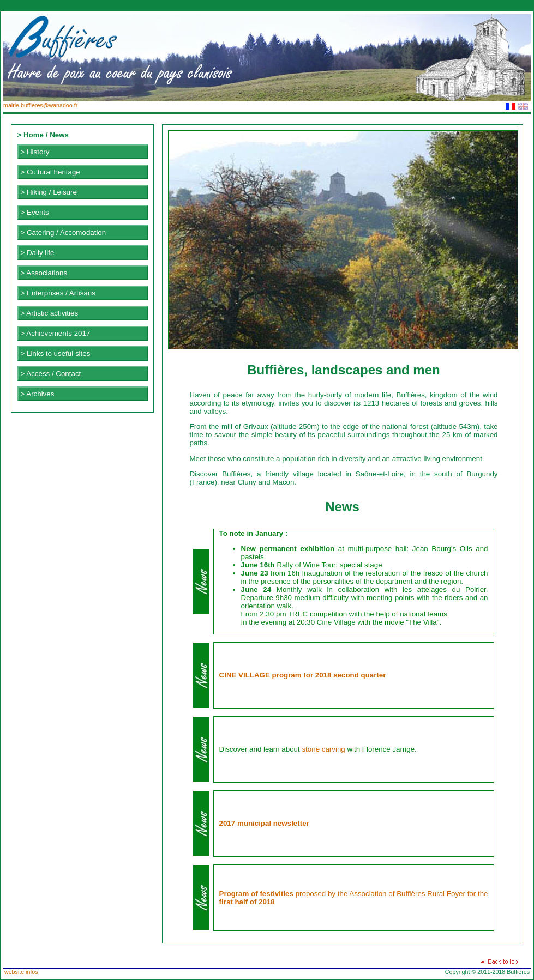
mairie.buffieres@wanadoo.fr (40, 105)
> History (35, 152)
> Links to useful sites (56, 353)
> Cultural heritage (50, 172)
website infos (21, 972)
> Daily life (38, 253)
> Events (35, 212)
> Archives (38, 394)
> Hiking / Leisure (49, 192)
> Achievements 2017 (56, 333)
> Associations (44, 273)
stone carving (323, 749)
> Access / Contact (51, 374)
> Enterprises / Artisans (58, 293)
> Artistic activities (50, 313)
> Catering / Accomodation (64, 232)
